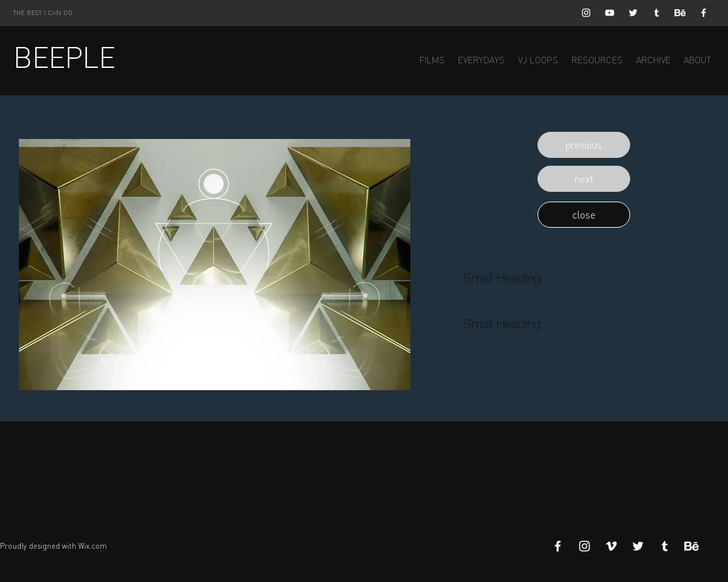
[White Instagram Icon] (586, 13)
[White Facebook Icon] (704, 13)
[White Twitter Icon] (633, 13)
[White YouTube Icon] (610, 13)
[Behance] (680, 13)
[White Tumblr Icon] (657, 13)
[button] (584, 145)
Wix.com (93, 546)
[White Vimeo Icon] (611, 546)
